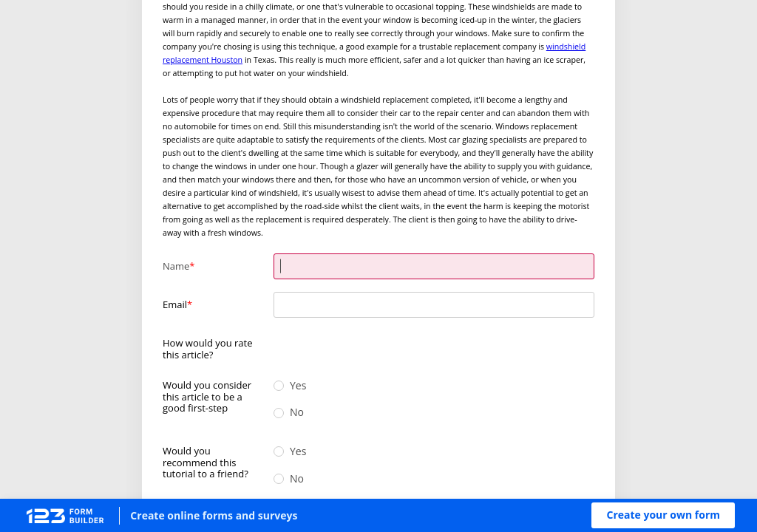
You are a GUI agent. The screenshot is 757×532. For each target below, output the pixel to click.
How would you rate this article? (208, 348)
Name (176, 266)
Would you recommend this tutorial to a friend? (206, 462)
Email (175, 304)
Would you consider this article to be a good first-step (207, 396)
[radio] (280, 343)
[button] (663, 515)
